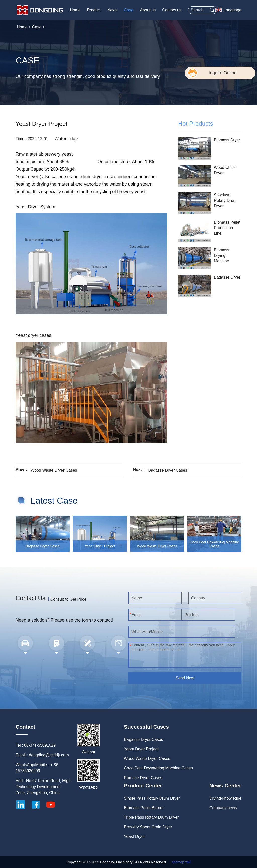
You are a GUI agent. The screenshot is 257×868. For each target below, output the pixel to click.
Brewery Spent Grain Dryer (148, 827)
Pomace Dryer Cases (143, 778)
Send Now (185, 678)
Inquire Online (223, 73)
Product (94, 10)
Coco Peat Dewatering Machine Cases (158, 768)
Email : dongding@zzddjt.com (42, 755)
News (112, 10)
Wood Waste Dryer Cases (54, 470)
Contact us (172, 10)
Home (75, 10)
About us (148, 10)
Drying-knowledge (225, 798)
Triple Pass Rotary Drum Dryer (151, 817)
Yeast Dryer (134, 836)
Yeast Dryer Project (141, 749)
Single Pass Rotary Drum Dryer (152, 798)
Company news (223, 808)
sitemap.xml (181, 862)
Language (233, 10)
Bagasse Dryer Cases (168, 470)
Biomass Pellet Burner (144, 808)
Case (129, 10)
